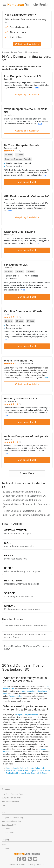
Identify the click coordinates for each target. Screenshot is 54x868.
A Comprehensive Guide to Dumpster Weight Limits (26, 768)
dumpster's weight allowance (27, 715)
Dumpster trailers (16, 696)
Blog (4, 805)
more (37, 88)
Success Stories (8, 832)
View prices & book (27, 182)
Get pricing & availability (27, 95)
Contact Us (6, 848)
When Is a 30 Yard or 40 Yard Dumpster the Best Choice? (28, 771)
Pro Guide (6, 829)
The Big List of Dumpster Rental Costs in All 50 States (26, 773)
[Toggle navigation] (5, 5)
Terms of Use (40, 865)
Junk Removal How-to (10, 802)
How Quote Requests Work (12, 794)
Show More (27, 473)
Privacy (30, 865)
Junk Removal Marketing (11, 821)
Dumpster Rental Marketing (12, 818)
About (4, 845)
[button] (19, 859)
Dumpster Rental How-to (11, 798)
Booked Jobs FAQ (9, 825)
